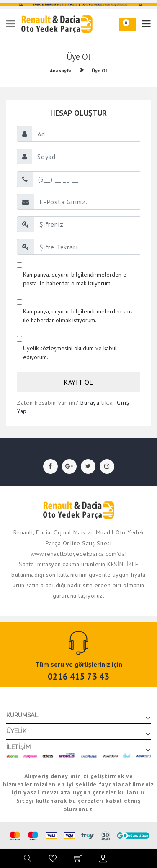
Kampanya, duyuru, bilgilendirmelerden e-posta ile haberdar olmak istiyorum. (76, 279)
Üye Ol (99, 71)
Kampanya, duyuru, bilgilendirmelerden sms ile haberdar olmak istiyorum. (78, 316)
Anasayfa (61, 71)
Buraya (90, 403)
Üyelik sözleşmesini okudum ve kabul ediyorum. (70, 353)
